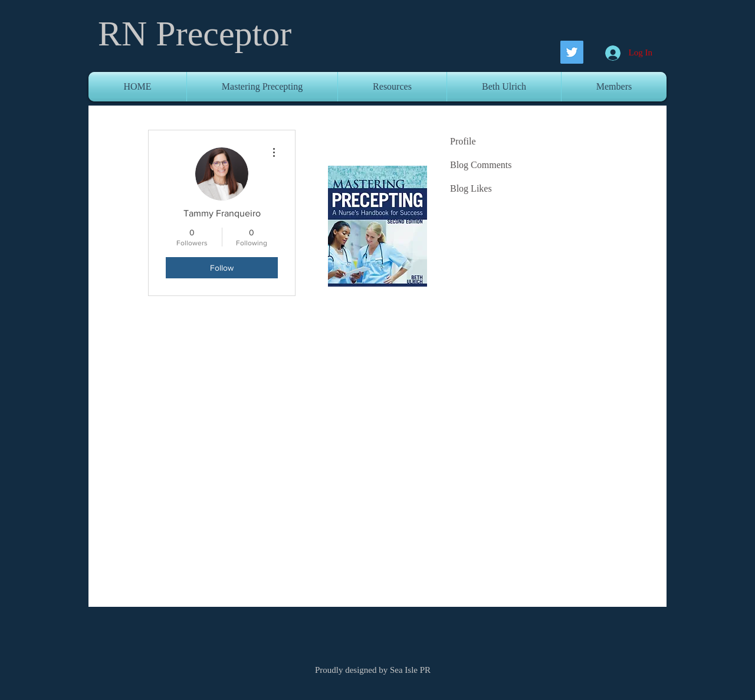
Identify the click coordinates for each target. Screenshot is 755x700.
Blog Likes (471, 188)
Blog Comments (481, 165)
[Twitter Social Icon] (572, 52)
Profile (463, 141)
